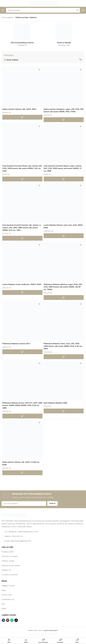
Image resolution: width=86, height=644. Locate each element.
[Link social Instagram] (8, 620)
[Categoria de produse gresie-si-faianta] (64, 36)
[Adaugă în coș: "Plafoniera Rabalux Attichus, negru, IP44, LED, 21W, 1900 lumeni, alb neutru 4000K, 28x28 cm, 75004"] (64, 297)
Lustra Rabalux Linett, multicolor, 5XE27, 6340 (22, 284)
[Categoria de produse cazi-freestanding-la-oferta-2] (22, 36)
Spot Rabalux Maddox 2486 (56, 403)
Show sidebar (12, 60)
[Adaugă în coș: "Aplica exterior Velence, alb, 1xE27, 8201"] (22, 117)
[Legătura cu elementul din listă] (43, 536)
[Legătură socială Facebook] (3, 620)
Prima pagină (8, 17)
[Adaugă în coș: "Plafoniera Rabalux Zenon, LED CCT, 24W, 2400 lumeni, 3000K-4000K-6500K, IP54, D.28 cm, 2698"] (22, 416)
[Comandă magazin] (80, 60)
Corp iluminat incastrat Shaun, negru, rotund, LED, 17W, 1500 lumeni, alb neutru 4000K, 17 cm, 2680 (63, 168)
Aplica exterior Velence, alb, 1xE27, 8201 (20, 109)
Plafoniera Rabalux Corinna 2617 (17, 343)
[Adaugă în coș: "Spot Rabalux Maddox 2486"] (64, 411)
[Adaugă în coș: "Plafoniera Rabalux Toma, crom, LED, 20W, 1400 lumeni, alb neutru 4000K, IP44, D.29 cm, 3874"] (64, 357)
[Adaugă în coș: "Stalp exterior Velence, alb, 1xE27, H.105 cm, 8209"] (22, 473)
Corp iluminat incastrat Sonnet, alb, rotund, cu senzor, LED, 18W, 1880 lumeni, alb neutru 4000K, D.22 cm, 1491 (22, 228)
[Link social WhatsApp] (12, 620)
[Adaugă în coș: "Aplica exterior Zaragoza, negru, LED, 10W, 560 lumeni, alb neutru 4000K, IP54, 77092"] (64, 120)
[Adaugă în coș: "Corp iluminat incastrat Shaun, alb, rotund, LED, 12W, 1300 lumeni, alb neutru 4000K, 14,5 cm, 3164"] (22, 179)
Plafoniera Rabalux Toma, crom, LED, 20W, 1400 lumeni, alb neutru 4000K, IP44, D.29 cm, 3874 (63, 346)
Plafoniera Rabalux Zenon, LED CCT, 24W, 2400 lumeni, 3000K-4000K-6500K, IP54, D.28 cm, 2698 (22, 405)
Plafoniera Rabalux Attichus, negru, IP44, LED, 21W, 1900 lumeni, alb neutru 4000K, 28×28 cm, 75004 (63, 287)
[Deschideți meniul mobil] (3, 10)
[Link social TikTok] (16, 620)
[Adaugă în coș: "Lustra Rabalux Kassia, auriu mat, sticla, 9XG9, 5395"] (64, 236)
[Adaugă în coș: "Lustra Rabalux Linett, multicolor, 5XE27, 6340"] (22, 292)
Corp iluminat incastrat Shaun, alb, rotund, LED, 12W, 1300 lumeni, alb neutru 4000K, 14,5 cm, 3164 (20, 168)
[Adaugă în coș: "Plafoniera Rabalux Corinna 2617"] (22, 352)
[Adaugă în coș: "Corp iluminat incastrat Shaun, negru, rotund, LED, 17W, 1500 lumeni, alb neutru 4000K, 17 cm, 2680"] (64, 179)
